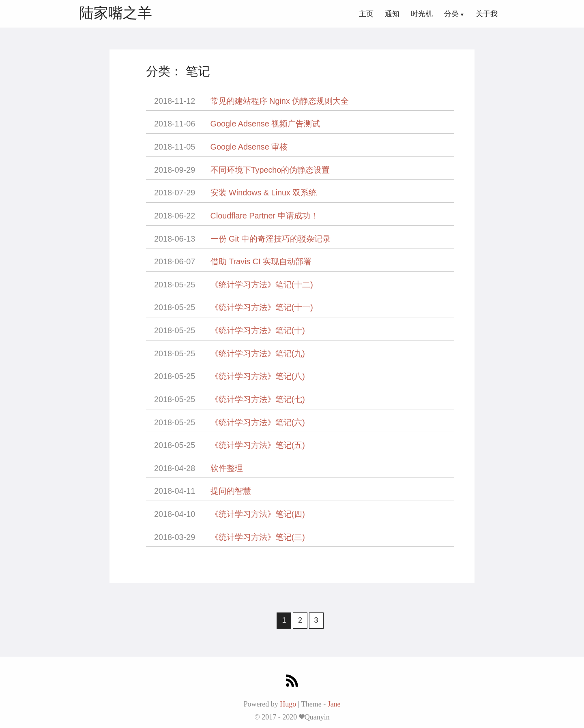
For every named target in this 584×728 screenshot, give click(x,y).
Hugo (288, 704)
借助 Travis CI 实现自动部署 (261, 261)
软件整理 (227, 468)
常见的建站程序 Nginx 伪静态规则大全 (280, 101)
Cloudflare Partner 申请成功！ (264, 216)
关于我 (487, 14)
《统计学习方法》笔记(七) (258, 399)
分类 (451, 14)
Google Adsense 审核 (249, 147)
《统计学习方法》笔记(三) (258, 537)
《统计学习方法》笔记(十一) (262, 307)
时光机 (422, 14)
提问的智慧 (231, 491)
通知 (392, 14)
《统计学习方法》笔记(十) (258, 330)
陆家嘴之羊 (116, 13)
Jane (334, 704)
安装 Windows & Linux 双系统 (264, 193)
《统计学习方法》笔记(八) (258, 376)
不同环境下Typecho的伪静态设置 (270, 170)
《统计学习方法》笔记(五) (258, 445)
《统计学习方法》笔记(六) (258, 422)
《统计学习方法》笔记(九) (258, 353)
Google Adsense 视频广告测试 (265, 124)
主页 (366, 14)
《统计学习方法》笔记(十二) (262, 285)
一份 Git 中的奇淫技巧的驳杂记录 (271, 239)
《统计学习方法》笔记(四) (258, 514)
